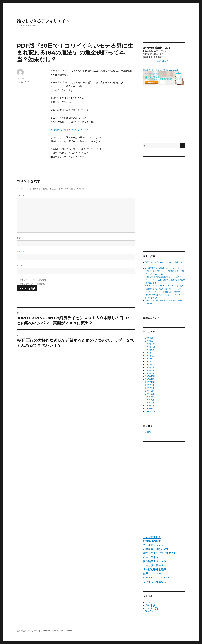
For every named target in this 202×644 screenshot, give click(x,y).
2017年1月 (150, 409)
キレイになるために (154, 582)
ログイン (149, 602)
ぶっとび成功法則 (153, 565)
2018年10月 (150, 347)
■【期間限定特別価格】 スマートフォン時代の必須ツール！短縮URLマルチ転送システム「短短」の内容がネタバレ (165, 271)
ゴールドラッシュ (153, 545)
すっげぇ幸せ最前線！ (156, 569)
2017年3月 (150, 403)
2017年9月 (150, 385)
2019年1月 (150, 338)
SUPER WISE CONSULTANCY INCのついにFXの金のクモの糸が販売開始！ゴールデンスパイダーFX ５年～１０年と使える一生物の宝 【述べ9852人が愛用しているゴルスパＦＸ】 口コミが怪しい (165, 292)
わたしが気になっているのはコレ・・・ (71, 130)
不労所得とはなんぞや (156, 549)
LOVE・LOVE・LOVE (156, 577)
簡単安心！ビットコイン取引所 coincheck (161, 70)
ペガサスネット (152, 557)
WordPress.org (152, 611)
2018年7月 (150, 356)
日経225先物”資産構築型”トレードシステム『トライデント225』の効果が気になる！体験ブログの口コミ (165, 280)
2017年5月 (150, 397)
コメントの (152, 608)
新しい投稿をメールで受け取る (33, 284)
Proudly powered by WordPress (58, 631)
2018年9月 (150, 350)
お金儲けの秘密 (152, 541)
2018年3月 (150, 367)
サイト (20, 265)
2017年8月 (150, 388)
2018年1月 (150, 373)
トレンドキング (152, 537)
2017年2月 (150, 406)
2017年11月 (150, 379)
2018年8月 (150, 353)
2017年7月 (150, 391)
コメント (21, 196)
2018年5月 (150, 362)
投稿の (150, 605)
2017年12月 (150, 376)
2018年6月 (150, 359)
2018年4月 (150, 364)
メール (21, 252)
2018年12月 (150, 341)
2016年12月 (150, 412)
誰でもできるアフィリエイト (43, 21)
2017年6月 (150, 394)
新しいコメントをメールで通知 (33, 280)
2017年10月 (150, 382)
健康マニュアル (152, 573)
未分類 (148, 432)
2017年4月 (150, 400)
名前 (20, 238)
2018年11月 (150, 344)
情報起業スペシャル (154, 561)
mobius (20, 78)
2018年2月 (150, 370)
